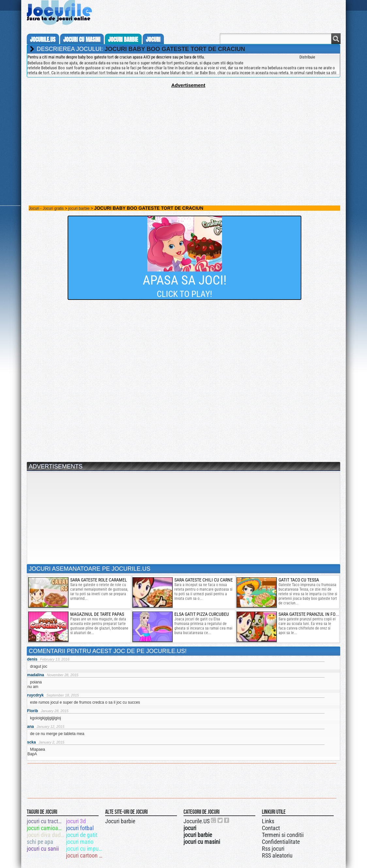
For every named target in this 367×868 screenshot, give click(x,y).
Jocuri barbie (120, 821)
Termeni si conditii (283, 835)
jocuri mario (80, 842)
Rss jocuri (273, 849)
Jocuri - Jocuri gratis (46, 208)
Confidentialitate (281, 842)
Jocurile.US (197, 821)
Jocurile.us (43, 40)
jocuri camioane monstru (46, 828)
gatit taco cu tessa (299, 580)
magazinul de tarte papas (97, 614)
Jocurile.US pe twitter (220, 820)
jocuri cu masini (82, 40)
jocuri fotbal (80, 828)
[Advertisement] (183, 134)
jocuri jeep (39, 855)
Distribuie (307, 57)
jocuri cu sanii (43, 849)
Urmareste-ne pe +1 (214, 820)
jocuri (153, 40)
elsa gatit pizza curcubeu (202, 614)
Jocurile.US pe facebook (227, 820)
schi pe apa (40, 842)
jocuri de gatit (82, 835)
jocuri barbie (123, 40)
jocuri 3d (76, 821)
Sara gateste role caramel (99, 580)
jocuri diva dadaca (46, 835)
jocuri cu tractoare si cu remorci (46, 821)
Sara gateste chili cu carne (204, 580)
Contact (271, 828)
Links (268, 821)
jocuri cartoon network (85, 855)
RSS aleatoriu (277, 855)
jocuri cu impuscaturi (85, 849)
